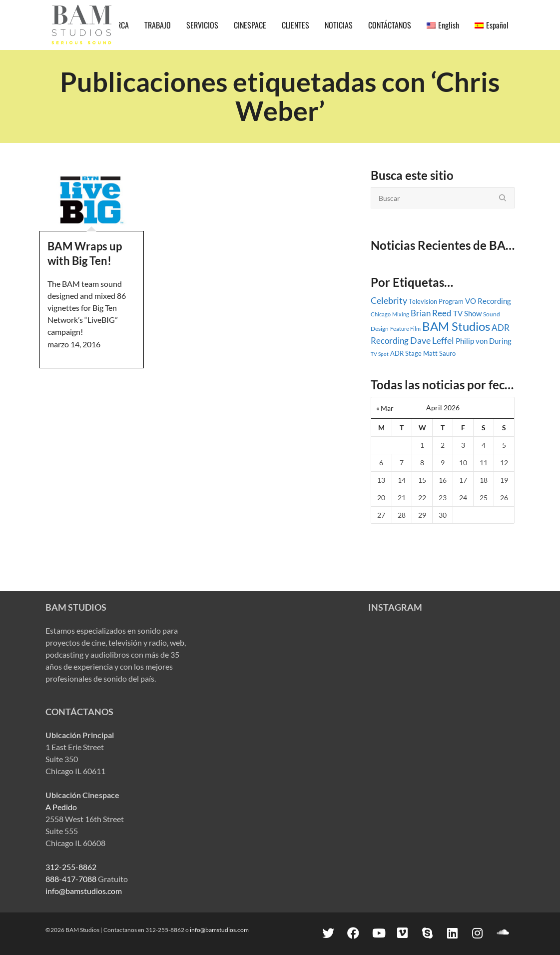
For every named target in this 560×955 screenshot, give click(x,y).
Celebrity (389, 300)
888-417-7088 (71, 879)
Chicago (381, 314)
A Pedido (61, 807)
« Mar (385, 408)
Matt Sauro (439, 353)
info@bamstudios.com (84, 891)
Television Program (436, 301)
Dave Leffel (432, 341)
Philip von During (484, 341)
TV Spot (380, 354)
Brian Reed (431, 313)
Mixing (401, 314)
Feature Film (405, 329)
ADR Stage (406, 353)
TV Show (467, 313)
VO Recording (488, 301)
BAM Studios (456, 326)
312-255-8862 (71, 867)
